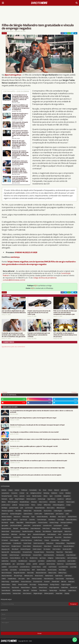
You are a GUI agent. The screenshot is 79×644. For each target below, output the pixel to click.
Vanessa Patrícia (6, 593)
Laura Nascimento (71, 564)
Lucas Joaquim (58, 526)
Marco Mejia (62, 570)
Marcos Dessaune (7, 573)
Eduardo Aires (58, 546)
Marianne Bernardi (41, 573)
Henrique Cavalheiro (66, 523)
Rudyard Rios (5, 534)
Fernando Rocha (27, 552)
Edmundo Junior (37, 546)
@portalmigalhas (13, 75)
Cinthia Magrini (58, 511)
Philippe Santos (56, 528)
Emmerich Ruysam (26, 549)
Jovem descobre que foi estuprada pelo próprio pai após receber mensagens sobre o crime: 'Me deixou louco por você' (42, 454)
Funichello (4, 555)
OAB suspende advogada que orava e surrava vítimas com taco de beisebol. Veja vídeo (20, 124)
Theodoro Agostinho (7, 511)
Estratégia (4, 508)
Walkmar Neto (28, 511)
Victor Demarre (27, 593)
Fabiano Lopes (70, 502)
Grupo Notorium (71, 555)
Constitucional (65, 540)
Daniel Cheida (27, 543)
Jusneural (42, 564)
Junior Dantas (21, 564)
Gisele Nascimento (49, 555)
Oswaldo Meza (12, 579)
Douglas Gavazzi (16, 546)
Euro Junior (61, 502)
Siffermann (14, 534)
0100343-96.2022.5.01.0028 (26, 252)
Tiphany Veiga (53, 590)
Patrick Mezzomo (49, 579)
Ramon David (5, 531)
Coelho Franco (38, 540)
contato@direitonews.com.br (14, 280)
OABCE (4, 579)
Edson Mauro (48, 546)
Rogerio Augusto (58, 531)
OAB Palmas (68, 576)
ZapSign (67, 593)
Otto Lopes (21, 579)
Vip (40, 490)
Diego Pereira (5, 546)
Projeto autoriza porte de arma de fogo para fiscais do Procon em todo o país (39, 312)
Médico (4, 502)
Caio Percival (23, 520)
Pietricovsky (26, 517)
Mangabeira (67, 496)
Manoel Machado (40, 508)
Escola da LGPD (67, 549)
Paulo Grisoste (60, 579)
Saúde (11, 499)
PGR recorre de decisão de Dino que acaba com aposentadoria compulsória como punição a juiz (65, 312)
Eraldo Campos (37, 549)
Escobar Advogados (16, 514)
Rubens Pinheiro (26, 587)
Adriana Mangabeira (58, 505)
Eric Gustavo (47, 549)
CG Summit (5, 540)
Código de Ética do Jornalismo (44, 278)
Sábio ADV (26, 590)
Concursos (14, 493)
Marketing (46, 493)
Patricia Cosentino (37, 579)
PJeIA (28, 579)
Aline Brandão (38, 511)
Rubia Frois (68, 531)
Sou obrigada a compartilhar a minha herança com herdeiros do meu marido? (35, 432)
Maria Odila (30, 573)
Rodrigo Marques (43, 585)
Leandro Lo (61, 499)
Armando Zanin (67, 534)
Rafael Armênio (6, 585)
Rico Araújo (33, 585)
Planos (33, 505)
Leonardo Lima (47, 526)
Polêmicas (24, 490)
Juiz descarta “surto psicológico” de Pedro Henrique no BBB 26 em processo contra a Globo (20, 170)
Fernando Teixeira (39, 552)
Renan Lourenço (16, 531)
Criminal (22, 493)
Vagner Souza (72, 590)
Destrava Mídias (60, 543)
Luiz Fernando (29, 508)
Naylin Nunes (59, 576)
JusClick (35, 564)
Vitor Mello (18, 511)
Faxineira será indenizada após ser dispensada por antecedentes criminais (39, 335)
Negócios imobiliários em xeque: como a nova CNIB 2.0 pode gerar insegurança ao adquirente (21, 107)
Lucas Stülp (5, 570)
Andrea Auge (42, 499)
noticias (17, 490)
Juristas (29, 564)
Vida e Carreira (43, 502)
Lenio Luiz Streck (13, 567)
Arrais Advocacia (6, 537)
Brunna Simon (48, 511)
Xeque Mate (59, 593)
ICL (27, 558)
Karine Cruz (60, 564)
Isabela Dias (5, 561)
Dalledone (54, 493)
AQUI (35, 286)
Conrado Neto (55, 540)
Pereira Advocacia (26, 582)
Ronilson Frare (6, 587)
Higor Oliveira (51, 499)
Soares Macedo (6, 590)
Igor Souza (43, 558)
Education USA (6, 549)
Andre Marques (52, 534)
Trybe (33, 517)
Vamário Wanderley (42, 517)
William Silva (47, 505)
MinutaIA (16, 528)
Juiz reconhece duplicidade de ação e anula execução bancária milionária (14, 312)
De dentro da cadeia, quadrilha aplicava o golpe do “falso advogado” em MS (34, 446)
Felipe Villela (20, 523)
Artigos (10, 490)
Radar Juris (71, 582)
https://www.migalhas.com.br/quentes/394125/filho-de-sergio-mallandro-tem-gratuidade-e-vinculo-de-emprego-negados (39, 263)
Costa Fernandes (6, 543)
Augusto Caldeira (6, 520)
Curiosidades (33, 490)
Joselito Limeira (6, 505)
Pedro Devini (46, 528)
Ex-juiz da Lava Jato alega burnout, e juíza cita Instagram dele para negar (33, 418)
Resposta (38, 531)
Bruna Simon (67, 537)
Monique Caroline (24, 505)
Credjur (68, 505)
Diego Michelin (71, 543)
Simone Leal (74, 587)
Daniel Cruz (5, 514)
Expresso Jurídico (16, 552)
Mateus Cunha (52, 573)
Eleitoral (57, 490)
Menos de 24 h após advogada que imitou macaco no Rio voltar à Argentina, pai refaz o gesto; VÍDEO (19, 144)
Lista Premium (53, 567)
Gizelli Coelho (38, 514)
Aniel (60, 534)
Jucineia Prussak (14, 508)
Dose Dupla (61, 520)
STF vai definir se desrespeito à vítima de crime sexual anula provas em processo (65, 335)
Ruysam (34, 587)
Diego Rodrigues (20, 499)
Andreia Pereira (72, 517)
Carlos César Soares (26, 540)
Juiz (14, 564)
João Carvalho (71, 561)
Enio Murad (5, 523)
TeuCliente (34, 590)
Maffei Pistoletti (41, 570)
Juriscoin (22, 496)
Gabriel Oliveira (28, 514)
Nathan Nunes (49, 576)
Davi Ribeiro (52, 520)
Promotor (47, 582)
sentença (15, 257)
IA (23, 558)
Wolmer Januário (49, 593)
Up (27, 493)
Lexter (45, 567)
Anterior (5, 392)
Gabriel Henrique (14, 555)
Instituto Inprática (60, 558)
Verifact (39, 505)
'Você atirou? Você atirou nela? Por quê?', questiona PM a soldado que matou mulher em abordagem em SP (21, 134)
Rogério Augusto (66, 585)
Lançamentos (5, 493)
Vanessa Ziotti (17, 593)
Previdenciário (67, 528)
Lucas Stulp (73, 567)
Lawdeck (4, 567)
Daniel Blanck (68, 511)
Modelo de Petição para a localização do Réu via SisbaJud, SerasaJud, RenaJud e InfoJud (20, 116)
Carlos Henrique (42, 520)
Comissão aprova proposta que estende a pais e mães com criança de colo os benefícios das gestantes (14, 335)
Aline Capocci (62, 517)
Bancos (15, 520)
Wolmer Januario (31, 499)
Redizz (14, 585)
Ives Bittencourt (23, 561)
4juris (29, 534)
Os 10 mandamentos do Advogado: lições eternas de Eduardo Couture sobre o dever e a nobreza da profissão (20, 98)
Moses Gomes (39, 576)
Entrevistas (53, 502)
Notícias (4, 33)
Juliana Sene (27, 526)
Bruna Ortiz (58, 537)
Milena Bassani (61, 508)
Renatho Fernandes (28, 531)
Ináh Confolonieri (72, 558)
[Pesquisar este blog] (35, 604)
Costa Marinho (17, 543)
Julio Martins (64, 490)
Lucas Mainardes (63, 567)
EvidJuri (12, 523)
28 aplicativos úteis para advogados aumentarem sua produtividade (20, 163)
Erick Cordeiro (57, 549)
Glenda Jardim (60, 555)
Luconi (66, 526)
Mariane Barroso (6, 528)
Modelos (68, 493)
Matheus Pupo (62, 573)
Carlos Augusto (14, 540)
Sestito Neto (65, 587)
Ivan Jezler (13, 561)
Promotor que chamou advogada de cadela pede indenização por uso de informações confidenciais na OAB (20, 154)
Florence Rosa (50, 552)
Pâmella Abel (56, 582)
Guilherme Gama (49, 514)
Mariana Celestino (7, 517)
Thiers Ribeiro (43, 590)
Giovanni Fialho (37, 555)
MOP (33, 570)
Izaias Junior (33, 561)
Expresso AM (5, 552)
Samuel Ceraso (43, 587)
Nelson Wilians (24, 528)
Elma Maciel (15, 549)
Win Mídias (53, 517)
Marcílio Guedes (37, 496)
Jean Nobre (41, 561)
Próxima (74, 392)
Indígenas (51, 558)
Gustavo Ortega (54, 523)
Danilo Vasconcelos (39, 543)
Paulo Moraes (70, 579)
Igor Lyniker (5, 526)
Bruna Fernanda (48, 537)
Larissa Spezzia (37, 526)
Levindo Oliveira (36, 567)
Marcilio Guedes (52, 570)
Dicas (45, 490)
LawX (67, 514)
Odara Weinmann (35, 528)
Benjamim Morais (37, 537)
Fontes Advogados (31, 523)
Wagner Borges (38, 593)
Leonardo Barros (25, 567)
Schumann (34, 502)
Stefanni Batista (17, 590)
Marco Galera (51, 508)
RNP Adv (64, 582)
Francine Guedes (43, 523)
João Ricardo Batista (16, 526)
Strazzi (50, 490)
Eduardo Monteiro (69, 546)
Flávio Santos (69, 552)
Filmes (16, 496)
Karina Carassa (51, 564)
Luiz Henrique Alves (24, 570)
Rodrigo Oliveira (55, 585)
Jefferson (68, 499)
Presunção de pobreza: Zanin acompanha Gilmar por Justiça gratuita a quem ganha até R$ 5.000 (20, 179)
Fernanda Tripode (7, 496)
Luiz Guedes (13, 570)
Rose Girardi (15, 587)
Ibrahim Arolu (34, 558)
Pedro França (5, 582)
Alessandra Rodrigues (39, 534)
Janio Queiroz (60, 514)
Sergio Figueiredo (54, 587)
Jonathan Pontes (51, 561)
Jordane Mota (62, 561)
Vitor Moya (22, 534)
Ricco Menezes (47, 531)
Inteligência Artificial (36, 493)
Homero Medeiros (15, 558)
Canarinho (32, 520)
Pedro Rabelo (15, 582)
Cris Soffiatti (58, 496)
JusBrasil (15, 505)
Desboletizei (50, 543)
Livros (28, 496)
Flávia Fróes (60, 552)
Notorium (4, 499)
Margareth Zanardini (19, 573)
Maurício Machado (7, 576)
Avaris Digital (26, 537)
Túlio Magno (63, 590)
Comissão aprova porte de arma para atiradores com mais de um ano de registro (36, 475)
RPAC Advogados (13, 502)
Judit (22, 508)
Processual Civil (38, 582)
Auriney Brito (17, 537)
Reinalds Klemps (24, 502)
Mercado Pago (18, 576)
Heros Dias (5, 558)
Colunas (47, 540)
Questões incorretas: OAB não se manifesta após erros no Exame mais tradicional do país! (39, 461)
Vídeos (45, 496)
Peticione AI (17, 517)
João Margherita (6, 564)
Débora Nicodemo (71, 520)
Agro (51, 496)
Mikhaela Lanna (29, 576)
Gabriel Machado (26, 555)
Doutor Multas (27, 546)
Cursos (61, 493)
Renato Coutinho (23, 585)
